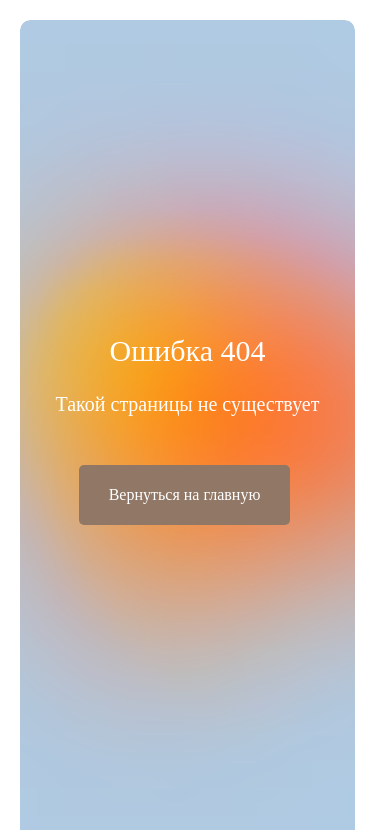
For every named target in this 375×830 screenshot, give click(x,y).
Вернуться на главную (185, 494)
